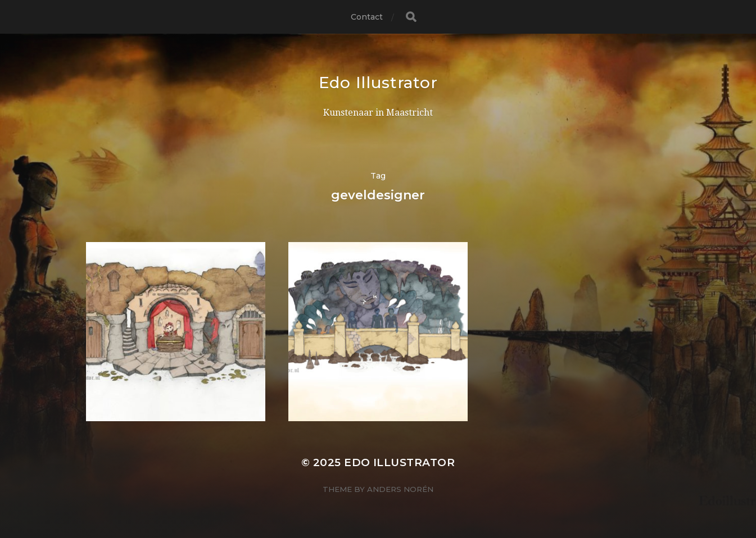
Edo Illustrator (378, 83)
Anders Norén (400, 489)
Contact (367, 17)
